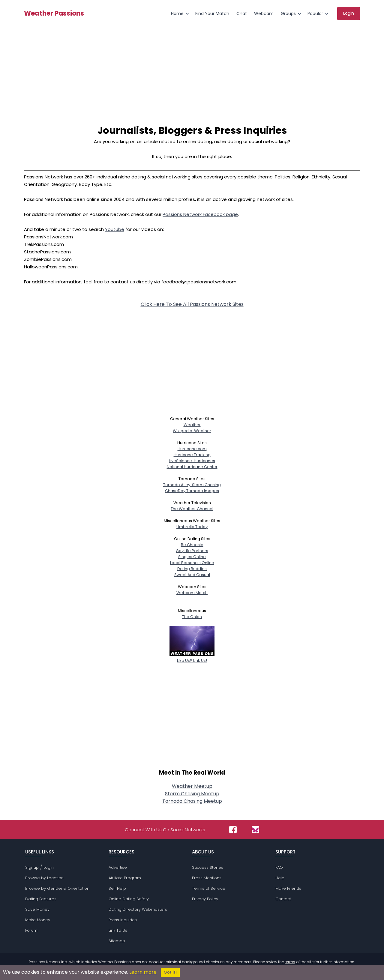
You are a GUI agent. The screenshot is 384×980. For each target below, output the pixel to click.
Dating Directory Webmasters (138, 909)
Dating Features (41, 899)
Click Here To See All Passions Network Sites (192, 304)
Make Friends (288, 888)
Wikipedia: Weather (192, 431)
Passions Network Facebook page (200, 214)
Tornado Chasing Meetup (192, 801)
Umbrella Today (192, 527)
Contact (283, 899)
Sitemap (117, 941)
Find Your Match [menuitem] (212, 13)
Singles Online (192, 557)
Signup (32, 867)
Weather (192, 425)
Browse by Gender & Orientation (57, 888)
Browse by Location (44, 878)
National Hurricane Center (192, 467)
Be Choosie (192, 545)
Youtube (115, 229)
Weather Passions (54, 13)
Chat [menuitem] (242, 13)
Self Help (117, 888)
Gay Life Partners (192, 551)
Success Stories (208, 867)
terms (290, 962)
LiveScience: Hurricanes (192, 461)
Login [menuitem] (349, 13)
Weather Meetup (192, 786)
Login (49, 867)
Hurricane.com (192, 449)
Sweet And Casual (192, 575)
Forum (31, 930)
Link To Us (118, 930)
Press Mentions (207, 878)
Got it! (170, 972)
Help (280, 878)
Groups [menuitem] (288, 13)
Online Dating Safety (129, 899)
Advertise (118, 867)
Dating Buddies (192, 569)
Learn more (143, 972)
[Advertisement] (192, 72)
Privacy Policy (205, 899)
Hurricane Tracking (192, 455)
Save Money (37, 909)
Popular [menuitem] (315, 13)
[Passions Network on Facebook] (233, 830)
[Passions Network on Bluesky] (255, 830)
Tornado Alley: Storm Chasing (192, 485)
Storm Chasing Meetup (192, 794)
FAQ (279, 867)
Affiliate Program (125, 878)
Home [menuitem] (177, 13)
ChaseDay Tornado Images (192, 491)
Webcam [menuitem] (264, 13)
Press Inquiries (123, 920)
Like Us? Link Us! (192, 657)
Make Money (38, 920)
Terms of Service (209, 888)
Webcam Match (192, 593)
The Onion (192, 617)
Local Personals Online (192, 563)
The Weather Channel (192, 509)
